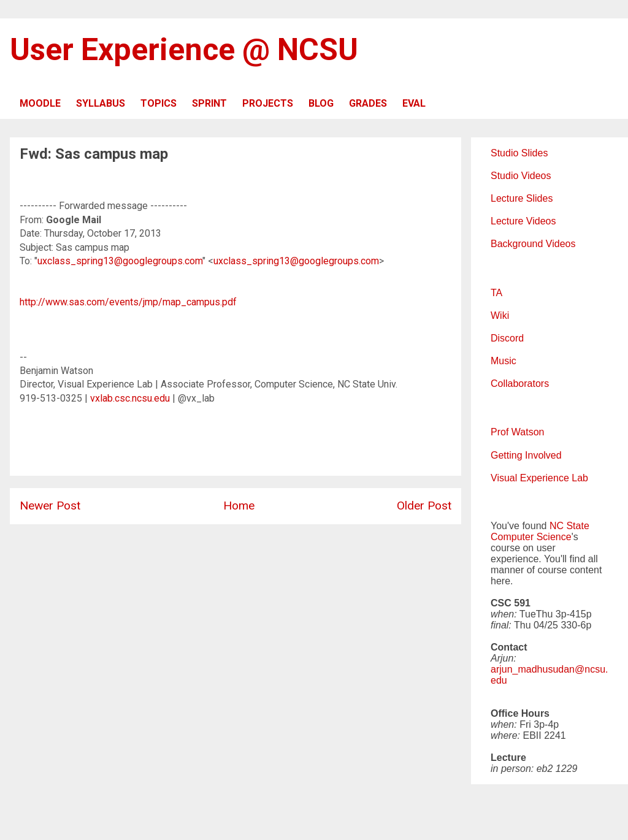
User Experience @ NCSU (184, 50)
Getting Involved (526, 455)
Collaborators (520, 384)
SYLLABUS (101, 103)
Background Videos (533, 244)
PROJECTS (268, 103)
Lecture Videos (523, 221)
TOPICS (159, 103)
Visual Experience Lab (539, 478)
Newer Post (50, 506)
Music (504, 361)
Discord (507, 338)
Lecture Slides (522, 198)
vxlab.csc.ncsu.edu (130, 398)
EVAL (414, 103)
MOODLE (40, 103)
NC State (569, 526)
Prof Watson (517, 432)
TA (496, 293)
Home (239, 506)
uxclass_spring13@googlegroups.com (120, 261)
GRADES (368, 103)
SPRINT (209, 103)
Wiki (500, 315)
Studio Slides (519, 153)
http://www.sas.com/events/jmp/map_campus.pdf (128, 302)
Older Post (424, 506)
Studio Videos (521, 176)
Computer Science (531, 537)
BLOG (321, 103)
